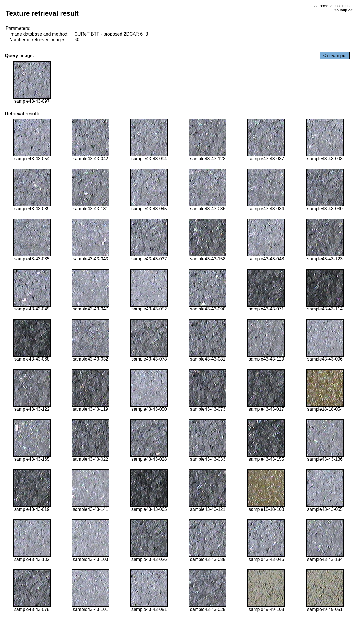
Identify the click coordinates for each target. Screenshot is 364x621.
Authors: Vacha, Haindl (333, 6)
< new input (335, 56)
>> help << (344, 10)
